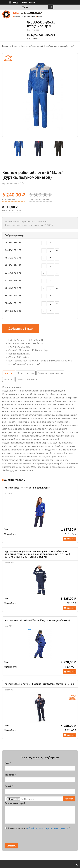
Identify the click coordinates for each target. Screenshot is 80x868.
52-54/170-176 (13, 273)
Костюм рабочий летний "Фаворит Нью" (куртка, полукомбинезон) (39, 684)
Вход (15, 2)
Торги (25, 7)
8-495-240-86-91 (41, 35)
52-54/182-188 (13, 280)
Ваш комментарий (15, 803)
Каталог (15, 46)
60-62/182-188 (13, 311)
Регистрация (28, 2)
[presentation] (28, 837)
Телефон (10, 775)
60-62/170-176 (13, 303)
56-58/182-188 (13, 295)
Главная (6, 46)
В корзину (71, 539)
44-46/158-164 (13, 242)
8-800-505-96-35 (41, 22)
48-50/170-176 (13, 258)
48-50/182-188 (13, 265)
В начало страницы (75, 865)
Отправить (11, 846)
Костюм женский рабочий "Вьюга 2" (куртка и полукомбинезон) (37, 620)
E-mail (9, 786)
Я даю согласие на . (37, 828)
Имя (8, 763)
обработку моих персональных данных (48, 828)
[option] (40, 95)
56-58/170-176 (13, 288)
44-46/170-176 (13, 250)
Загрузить (69, 799)
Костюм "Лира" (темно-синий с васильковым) (28, 488)
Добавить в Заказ (21, 329)
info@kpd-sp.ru (40, 26)
